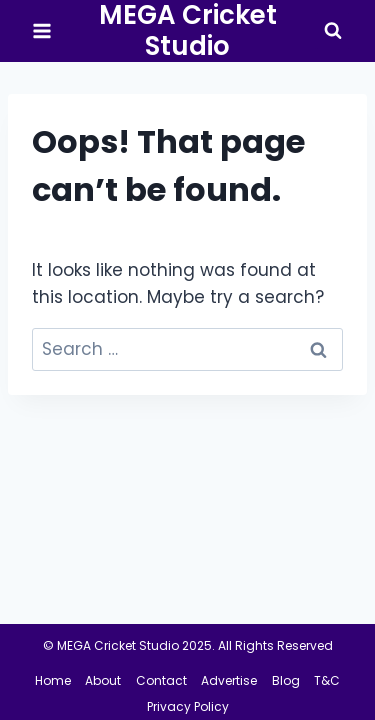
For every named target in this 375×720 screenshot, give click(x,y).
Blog (286, 680)
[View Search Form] (333, 31)
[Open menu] (42, 31)
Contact (161, 680)
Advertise (229, 680)
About (103, 680)
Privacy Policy (188, 706)
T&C (327, 680)
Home (53, 680)
